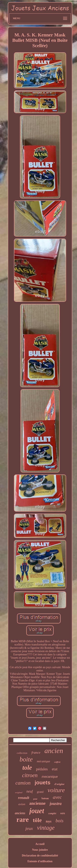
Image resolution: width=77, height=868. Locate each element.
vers (63, 813)
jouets (43, 782)
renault (24, 798)
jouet (37, 811)
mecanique (50, 777)
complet (52, 813)
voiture (56, 790)
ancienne (37, 803)
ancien (54, 751)
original (19, 792)
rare (23, 820)
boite (26, 759)
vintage (46, 828)
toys (49, 821)
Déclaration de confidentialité (40, 856)
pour (35, 799)
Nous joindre (40, 850)
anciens (20, 813)
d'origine (59, 784)
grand (40, 792)
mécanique (43, 761)
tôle (37, 820)
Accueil (40, 844)
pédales (42, 769)
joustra (56, 804)
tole (27, 768)
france (36, 753)
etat (55, 769)
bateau (45, 798)
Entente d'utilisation (40, 861)
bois (60, 821)
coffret (57, 762)
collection (22, 753)
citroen (30, 775)
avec (57, 797)
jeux (29, 828)
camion (23, 783)
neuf (30, 791)
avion (22, 804)
